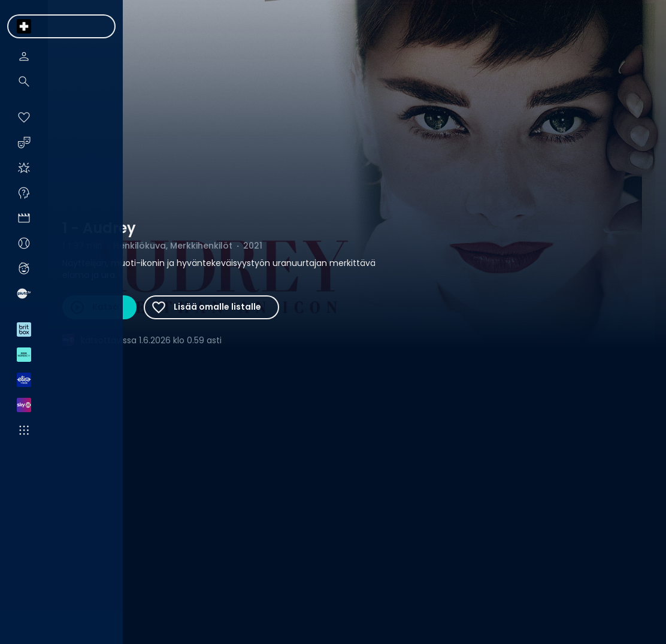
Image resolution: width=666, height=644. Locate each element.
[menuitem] (24, 26)
